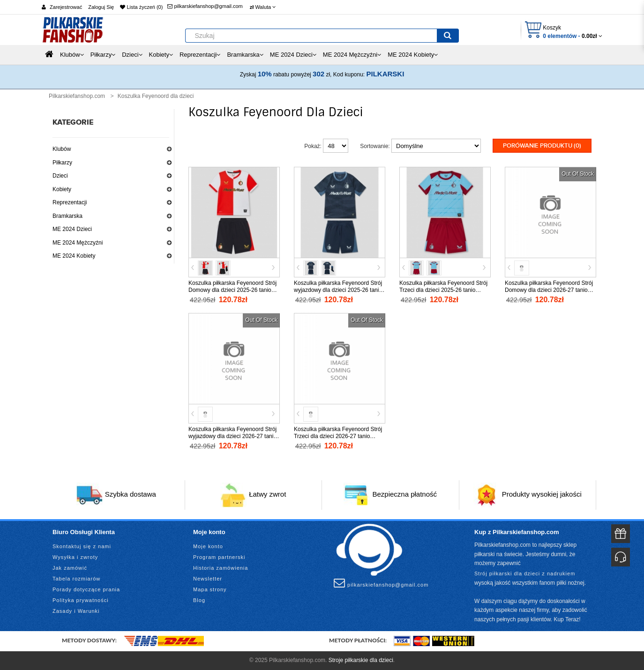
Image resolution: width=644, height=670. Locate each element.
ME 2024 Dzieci (72, 229)
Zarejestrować (66, 7)
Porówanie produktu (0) (542, 146)
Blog (199, 600)
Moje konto (208, 546)
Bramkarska (67, 216)
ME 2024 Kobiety (74, 256)
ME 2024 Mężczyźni (78, 243)
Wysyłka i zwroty (75, 557)
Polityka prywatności (81, 600)
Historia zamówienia (221, 568)
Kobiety (62, 189)
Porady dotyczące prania (86, 589)
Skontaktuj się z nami (82, 546)
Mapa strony (210, 589)
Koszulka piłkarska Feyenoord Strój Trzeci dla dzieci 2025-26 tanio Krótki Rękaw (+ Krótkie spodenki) (443, 290)
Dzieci (60, 176)
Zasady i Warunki (76, 611)
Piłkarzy (62, 163)
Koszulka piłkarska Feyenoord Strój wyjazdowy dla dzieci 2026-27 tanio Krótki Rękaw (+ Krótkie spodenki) (232, 436)
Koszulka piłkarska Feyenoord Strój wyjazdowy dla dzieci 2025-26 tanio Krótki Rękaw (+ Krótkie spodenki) (338, 290)
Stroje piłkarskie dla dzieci (361, 660)
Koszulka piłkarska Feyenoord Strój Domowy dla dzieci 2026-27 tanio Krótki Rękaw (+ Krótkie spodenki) (549, 290)
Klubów (62, 149)
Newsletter (208, 579)
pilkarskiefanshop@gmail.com (205, 6)
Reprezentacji (70, 202)
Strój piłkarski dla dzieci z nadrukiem (525, 573)
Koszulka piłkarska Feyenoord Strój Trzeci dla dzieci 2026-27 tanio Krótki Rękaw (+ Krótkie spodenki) (338, 436)
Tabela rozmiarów (76, 579)
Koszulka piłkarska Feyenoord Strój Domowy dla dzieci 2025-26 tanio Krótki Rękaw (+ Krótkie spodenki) (232, 290)
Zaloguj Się (101, 7)
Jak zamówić (70, 568)
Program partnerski (219, 557)
